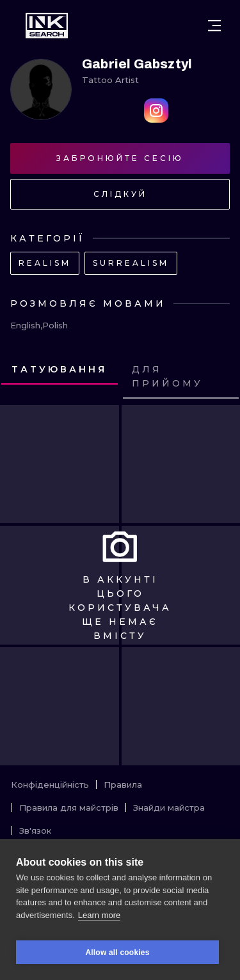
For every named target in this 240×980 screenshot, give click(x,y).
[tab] (60, 370)
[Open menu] (214, 26)
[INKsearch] (47, 26)
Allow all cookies (117, 953)
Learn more (99, 915)
